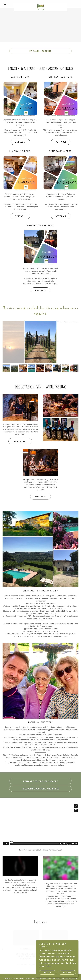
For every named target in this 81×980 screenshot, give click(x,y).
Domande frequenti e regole (41, 781)
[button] (8, 4)
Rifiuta (47, 972)
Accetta (67, 972)
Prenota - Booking (40, 51)
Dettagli (20, 216)
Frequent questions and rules (40, 789)
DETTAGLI (61, 142)
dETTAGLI (20, 142)
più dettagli (20, 441)
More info (40, 497)
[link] (40, 4)
